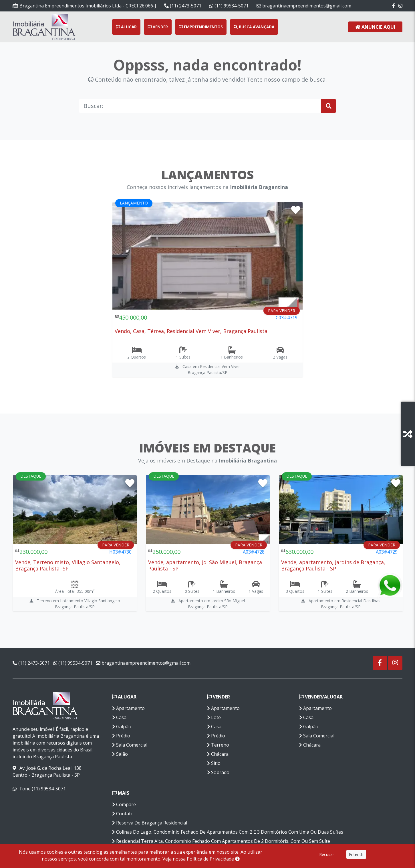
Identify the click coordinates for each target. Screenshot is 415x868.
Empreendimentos (201, 27)
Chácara (218, 754)
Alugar (126, 27)
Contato (123, 814)
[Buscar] (200, 106)
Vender (158, 27)
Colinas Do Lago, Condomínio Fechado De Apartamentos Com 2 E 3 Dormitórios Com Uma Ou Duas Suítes (228, 832)
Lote (214, 717)
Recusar (327, 854)
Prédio (121, 736)
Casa (119, 717)
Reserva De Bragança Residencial (150, 823)
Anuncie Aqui (375, 27)
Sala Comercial (130, 745)
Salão (120, 754)
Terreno (218, 745)
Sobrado (218, 772)
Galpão (122, 727)
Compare (124, 804)
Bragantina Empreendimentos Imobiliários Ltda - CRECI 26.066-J (84, 6)
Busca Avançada (254, 27)
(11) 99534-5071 (229, 6)
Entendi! (356, 854)
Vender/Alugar (321, 697)
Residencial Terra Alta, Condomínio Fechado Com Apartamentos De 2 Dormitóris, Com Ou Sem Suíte (221, 841)
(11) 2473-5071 (183, 6)
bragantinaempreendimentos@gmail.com (304, 6)
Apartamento (128, 708)
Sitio (214, 763)
